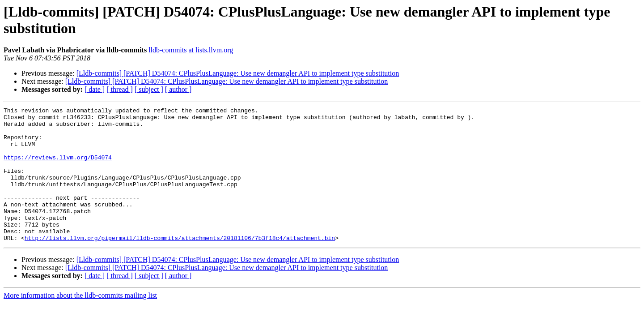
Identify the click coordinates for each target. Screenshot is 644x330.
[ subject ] (149, 89)
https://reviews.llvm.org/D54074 (58, 168)
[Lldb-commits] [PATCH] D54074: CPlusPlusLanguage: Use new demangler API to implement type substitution (238, 73)
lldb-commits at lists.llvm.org (191, 50)
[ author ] (178, 89)
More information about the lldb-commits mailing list (80, 322)
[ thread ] (120, 89)
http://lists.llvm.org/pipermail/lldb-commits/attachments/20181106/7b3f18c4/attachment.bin (180, 265)
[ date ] (95, 89)
